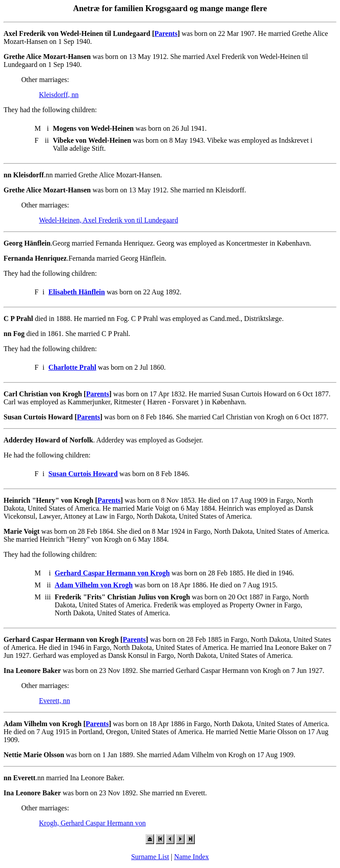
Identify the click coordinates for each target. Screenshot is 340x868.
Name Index (191, 857)
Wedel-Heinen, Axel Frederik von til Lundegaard (108, 220)
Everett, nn (54, 701)
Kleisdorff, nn (59, 95)
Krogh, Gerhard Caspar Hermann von (92, 823)
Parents (166, 33)
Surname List (150, 857)
